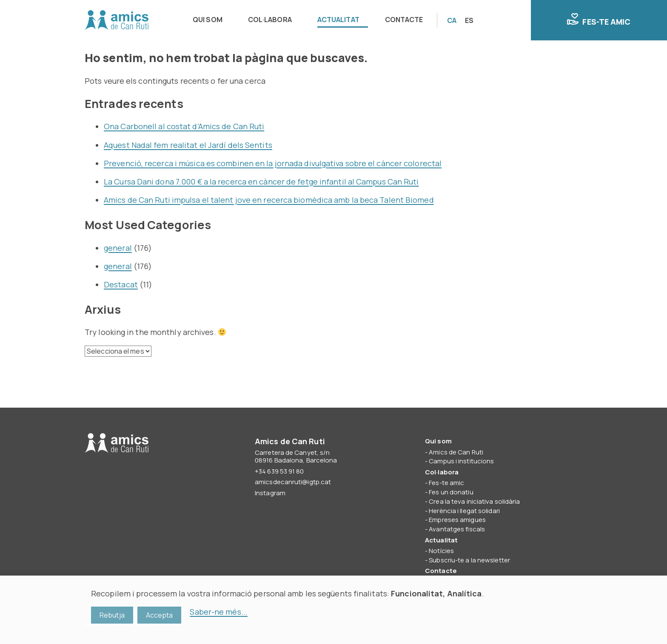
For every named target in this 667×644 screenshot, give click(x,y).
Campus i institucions (461, 461)
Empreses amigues (457, 520)
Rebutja (112, 615)
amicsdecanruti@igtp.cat (293, 482)
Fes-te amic (599, 20)
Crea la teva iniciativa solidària (474, 501)
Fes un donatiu (451, 492)
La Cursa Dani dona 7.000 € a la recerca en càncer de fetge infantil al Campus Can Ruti (261, 182)
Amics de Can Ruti (117, 20)
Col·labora (270, 20)
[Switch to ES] (469, 21)
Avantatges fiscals (457, 529)
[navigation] (311, 20)
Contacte (404, 20)
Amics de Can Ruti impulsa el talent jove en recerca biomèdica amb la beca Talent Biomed (269, 200)
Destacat (121, 284)
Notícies (441, 551)
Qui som (208, 20)
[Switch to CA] (452, 21)
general (118, 248)
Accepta (160, 615)
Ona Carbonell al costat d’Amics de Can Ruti (184, 126)
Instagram (270, 493)
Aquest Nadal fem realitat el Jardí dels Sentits (188, 145)
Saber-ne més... (219, 612)
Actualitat (338, 20)
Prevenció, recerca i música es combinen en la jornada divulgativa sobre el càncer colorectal (273, 163)
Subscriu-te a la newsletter (469, 560)
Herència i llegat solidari (464, 511)
